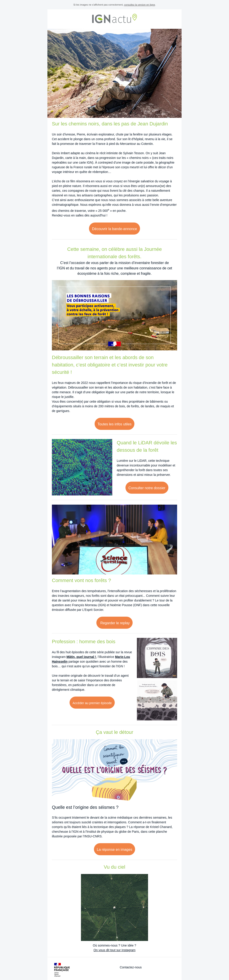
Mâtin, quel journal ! (81, 657)
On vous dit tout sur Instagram (114, 950)
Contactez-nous (131, 967)
